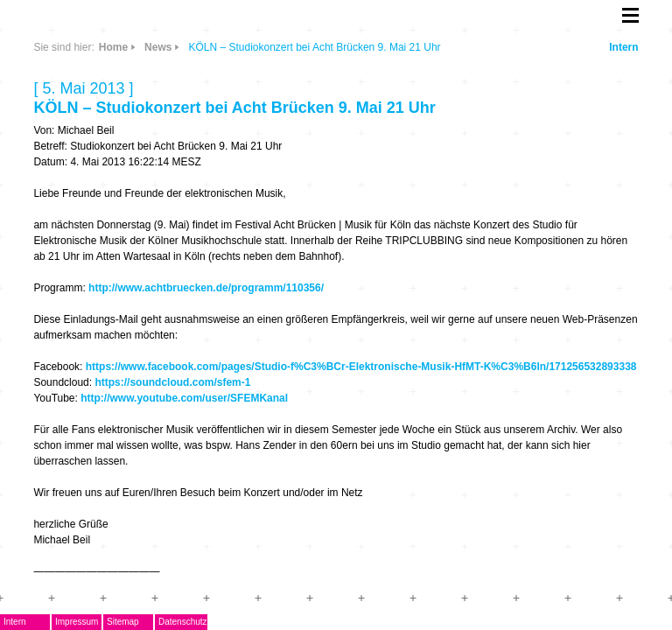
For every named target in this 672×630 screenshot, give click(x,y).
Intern (623, 47)
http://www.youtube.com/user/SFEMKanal (184, 398)
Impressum (77, 622)
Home (113, 47)
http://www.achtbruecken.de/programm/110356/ (206, 288)
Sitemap (123, 622)
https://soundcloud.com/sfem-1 (172, 382)
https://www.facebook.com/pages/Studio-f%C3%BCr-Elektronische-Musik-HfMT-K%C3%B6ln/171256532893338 (361, 367)
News (158, 47)
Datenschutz (183, 622)
